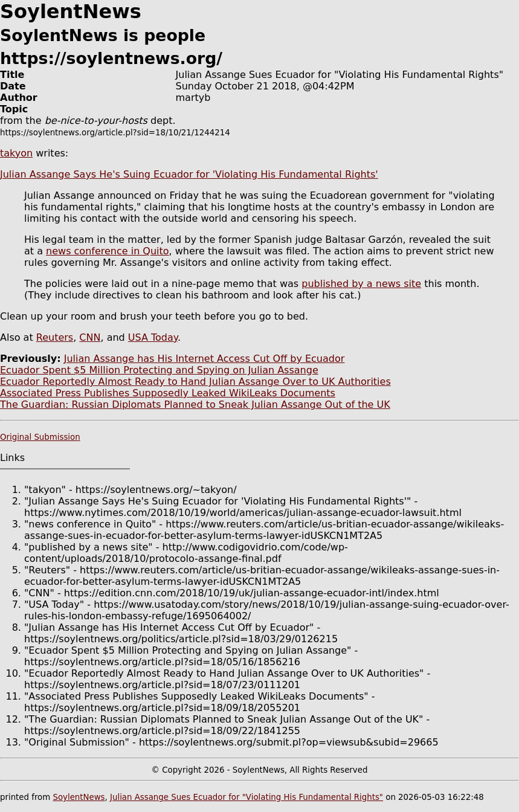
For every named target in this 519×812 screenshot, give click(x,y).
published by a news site (361, 284)
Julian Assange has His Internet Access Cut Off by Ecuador (205, 359)
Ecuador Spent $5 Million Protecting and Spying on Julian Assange (159, 370)
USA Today (153, 337)
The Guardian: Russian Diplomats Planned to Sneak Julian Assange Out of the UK (195, 404)
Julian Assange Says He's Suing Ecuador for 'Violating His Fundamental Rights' (189, 174)
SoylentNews (79, 797)
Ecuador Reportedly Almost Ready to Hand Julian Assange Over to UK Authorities (195, 382)
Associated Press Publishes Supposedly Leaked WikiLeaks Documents (168, 393)
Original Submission (40, 437)
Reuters (55, 337)
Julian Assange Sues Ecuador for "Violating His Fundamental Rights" (247, 797)
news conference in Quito (108, 251)
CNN (90, 337)
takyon (16, 153)
